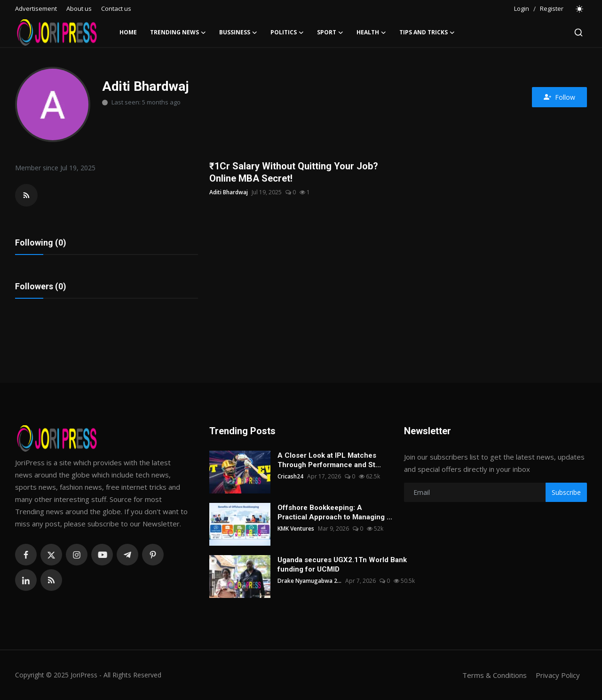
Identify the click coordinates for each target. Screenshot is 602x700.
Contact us (116, 8)
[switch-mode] (580, 9)
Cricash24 (290, 476)
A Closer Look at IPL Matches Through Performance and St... (329, 460)
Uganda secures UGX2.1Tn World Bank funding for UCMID (342, 565)
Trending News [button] (178, 32)
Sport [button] (330, 32)
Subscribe (566, 492)
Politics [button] (287, 32)
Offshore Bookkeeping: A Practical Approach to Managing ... (335, 512)
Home (128, 32)
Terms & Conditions (495, 675)
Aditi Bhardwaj (229, 192)
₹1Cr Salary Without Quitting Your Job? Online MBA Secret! (294, 172)
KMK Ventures (296, 529)
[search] (578, 32)
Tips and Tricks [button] (427, 32)
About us (79, 8)
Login (522, 8)
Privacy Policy (558, 675)
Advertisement (36, 8)
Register (552, 8)
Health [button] (371, 32)
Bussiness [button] (238, 32)
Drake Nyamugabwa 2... (309, 581)
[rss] (51, 580)
